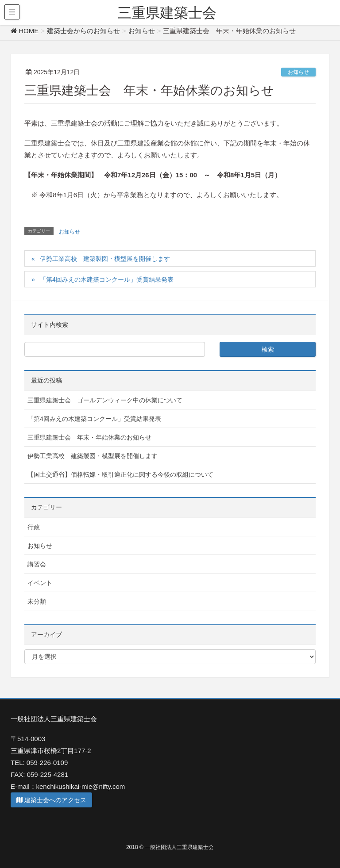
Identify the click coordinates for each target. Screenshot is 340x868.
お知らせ (298, 72)
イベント (40, 583)
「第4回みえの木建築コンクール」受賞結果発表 (107, 279)
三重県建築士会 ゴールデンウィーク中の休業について (105, 400)
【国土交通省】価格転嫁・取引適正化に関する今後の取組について (120, 474)
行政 (34, 527)
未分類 (37, 601)
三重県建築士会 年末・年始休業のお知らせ (89, 437)
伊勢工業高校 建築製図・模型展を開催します (105, 259)
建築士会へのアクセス (51, 800)
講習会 (37, 564)
